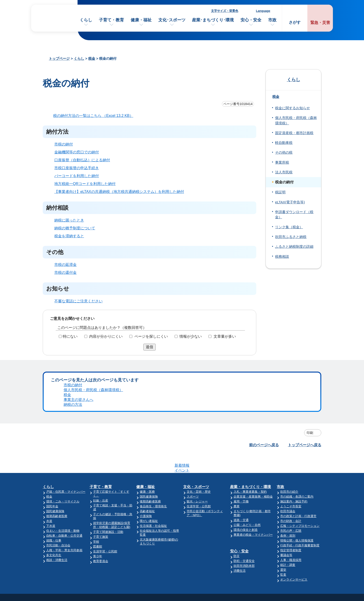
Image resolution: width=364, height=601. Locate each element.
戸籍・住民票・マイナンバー (66, 410)
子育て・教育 (111, 20)
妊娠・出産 (101, 419)
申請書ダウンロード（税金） (294, 215)
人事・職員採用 (291, 478)
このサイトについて (299, 538)
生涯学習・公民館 (105, 470)
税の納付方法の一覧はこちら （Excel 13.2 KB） (95, 116)
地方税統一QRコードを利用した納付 (85, 184)
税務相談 (282, 257)
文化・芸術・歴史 (199, 410)
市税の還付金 (65, 272)
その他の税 (284, 152)
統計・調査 (288, 483)
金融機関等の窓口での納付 (77, 152)
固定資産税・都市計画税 (294, 133)
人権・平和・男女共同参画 (64, 469)
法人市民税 (284, 172)
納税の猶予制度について (75, 228)
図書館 (98, 465)
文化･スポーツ (172, 20)
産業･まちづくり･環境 (213, 20)
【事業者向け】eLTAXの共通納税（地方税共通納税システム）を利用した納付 (119, 192)
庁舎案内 (236, 547)
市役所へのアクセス (245, 538)
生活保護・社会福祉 (153, 444)
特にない (70, 336)
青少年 (98, 475)
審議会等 (286, 474)
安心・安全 (251, 20)
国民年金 (52, 425)
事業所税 (282, 162)
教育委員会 (101, 480)
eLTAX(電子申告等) (290, 202)
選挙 (283, 488)
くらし (86, 20)
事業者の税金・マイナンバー (253, 453)
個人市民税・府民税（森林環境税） (296, 120)
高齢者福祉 (147, 430)
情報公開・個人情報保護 (297, 459)
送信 (149, 347)
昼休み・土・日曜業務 (247, 556)
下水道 (51, 444)
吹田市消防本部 (244, 484)
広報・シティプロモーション (300, 444)
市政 (272, 20)
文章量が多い (225, 336)
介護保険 (146, 434)
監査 (283, 493)
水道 (49, 439)
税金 (92, 58)
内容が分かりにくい (106, 336)
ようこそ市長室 (291, 425)
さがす (295, 22)
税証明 (280, 192)
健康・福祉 (141, 20)
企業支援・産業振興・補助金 (253, 415)
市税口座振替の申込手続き (77, 168)
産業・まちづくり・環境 (250, 405)
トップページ (59, 58)
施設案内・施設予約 (294, 420)
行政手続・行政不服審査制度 (300, 464)
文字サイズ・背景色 (225, 11)
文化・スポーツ (196, 405)
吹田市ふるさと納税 (291, 237)
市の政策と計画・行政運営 (298, 434)
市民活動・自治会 (58, 464)
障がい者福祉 (149, 439)
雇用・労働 (241, 420)
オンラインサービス (294, 498)
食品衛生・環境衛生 (153, 425)
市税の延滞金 (65, 265)
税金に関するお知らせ (292, 108)
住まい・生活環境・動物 (63, 449)
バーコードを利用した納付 (77, 176)
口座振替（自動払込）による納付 (82, 160)
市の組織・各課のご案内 (297, 415)
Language (263, 11)
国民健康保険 (55, 430)
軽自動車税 (284, 143)
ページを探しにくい (151, 336)
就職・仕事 (54, 459)
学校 (96, 460)
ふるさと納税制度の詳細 (294, 247)
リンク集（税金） (289, 227)
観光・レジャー (197, 420)
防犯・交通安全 (244, 479)
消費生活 (240, 489)
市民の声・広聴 (291, 449)
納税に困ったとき (69, 220)
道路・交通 (241, 438)
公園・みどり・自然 (247, 443)
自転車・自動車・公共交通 (64, 454)
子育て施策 (101, 455)
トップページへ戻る (305, 381)
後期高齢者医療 (57, 434)
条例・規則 (288, 454)
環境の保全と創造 (246, 448)
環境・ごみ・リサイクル (63, 420)
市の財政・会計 (291, 439)
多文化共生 (54, 474)
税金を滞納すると (69, 236)
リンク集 (289, 556)
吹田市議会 (288, 430)
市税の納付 (64, 144)
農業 (237, 425)
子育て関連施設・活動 (108, 450)
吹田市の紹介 (289, 410)
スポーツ (193, 415)
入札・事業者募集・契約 (250, 410)
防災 (237, 474)
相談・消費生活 (57, 478)
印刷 (310, 369)
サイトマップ (293, 547)
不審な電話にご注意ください (78, 301)
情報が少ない (191, 336)
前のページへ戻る (264, 381)
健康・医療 (147, 410)
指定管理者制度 (291, 469)
